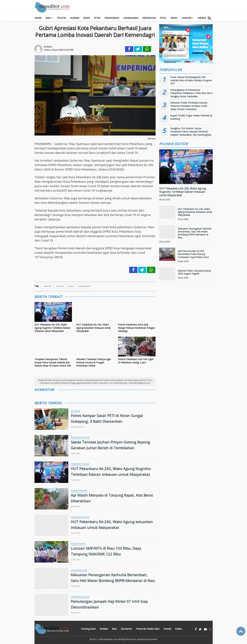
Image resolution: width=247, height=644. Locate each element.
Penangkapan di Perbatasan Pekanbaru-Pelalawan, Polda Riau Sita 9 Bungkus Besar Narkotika (191, 93)
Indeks (202, 18)
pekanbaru (85, 286)
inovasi (60, 286)
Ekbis (87, 18)
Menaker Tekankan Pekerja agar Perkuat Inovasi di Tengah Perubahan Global (94, 362)
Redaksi (104, 629)
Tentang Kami (88, 629)
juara (71, 286)
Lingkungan (131, 18)
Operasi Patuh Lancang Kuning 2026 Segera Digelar (194, 272)
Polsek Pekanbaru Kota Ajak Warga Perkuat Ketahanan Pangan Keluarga (136, 328)
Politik (62, 18)
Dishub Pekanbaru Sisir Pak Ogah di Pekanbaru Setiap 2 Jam (136, 361)
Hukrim (75, 18)
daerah (47, 286)
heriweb (153, 639)
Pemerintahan (80, 437)
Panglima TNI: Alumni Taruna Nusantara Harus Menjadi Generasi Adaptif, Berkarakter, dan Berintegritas (191, 132)
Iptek (97, 18)
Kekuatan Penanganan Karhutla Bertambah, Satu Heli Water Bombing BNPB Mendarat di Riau (195, 233)
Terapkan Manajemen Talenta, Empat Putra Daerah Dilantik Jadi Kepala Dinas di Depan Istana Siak (53, 362)
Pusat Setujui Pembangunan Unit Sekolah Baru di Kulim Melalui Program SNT (191, 80)
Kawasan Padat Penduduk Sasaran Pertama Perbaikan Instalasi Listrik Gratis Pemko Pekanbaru (189, 106)
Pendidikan (112, 18)
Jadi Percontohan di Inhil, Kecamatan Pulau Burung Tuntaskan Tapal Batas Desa (193, 254)
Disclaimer (126, 629)
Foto (163, 18)
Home (38, 18)
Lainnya (186, 18)
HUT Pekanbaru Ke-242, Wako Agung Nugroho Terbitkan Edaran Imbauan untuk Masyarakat (52, 328)
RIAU (48, 18)
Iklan (114, 629)
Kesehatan (149, 18)
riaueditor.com (110, 639)
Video (174, 18)
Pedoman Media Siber (148, 629)
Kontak (167, 629)
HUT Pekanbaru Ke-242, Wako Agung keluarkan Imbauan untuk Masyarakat (93, 328)
